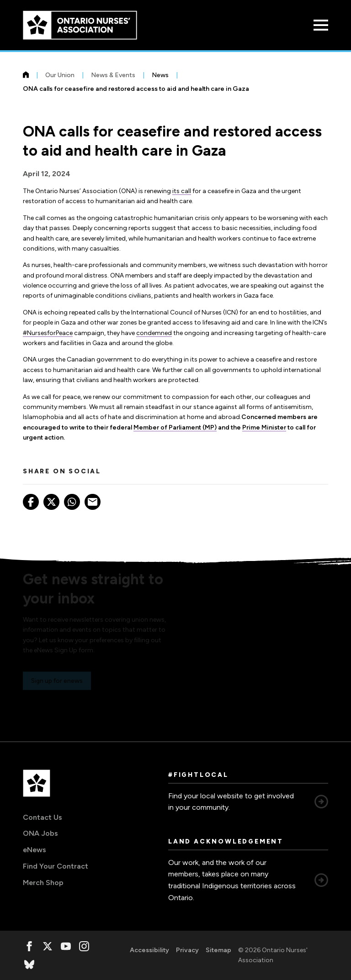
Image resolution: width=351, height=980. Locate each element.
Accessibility (149, 950)
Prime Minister (264, 427)
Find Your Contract (56, 866)
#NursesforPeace (48, 333)
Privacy (187, 950)
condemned (154, 333)
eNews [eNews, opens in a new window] (35, 850)
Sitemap (218, 950)
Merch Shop (43, 883)
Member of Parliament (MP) (175, 427)
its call (182, 191)
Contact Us (43, 817)
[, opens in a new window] (29, 946)
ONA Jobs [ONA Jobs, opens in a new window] (40, 833)
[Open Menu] (321, 25)
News (160, 75)
